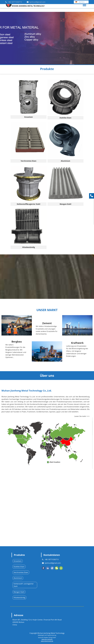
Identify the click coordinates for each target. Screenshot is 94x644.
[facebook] (43, 568)
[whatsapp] (61, 568)
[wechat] (57, 568)
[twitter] (52, 568)
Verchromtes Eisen (21, 572)
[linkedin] (48, 568)
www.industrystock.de (47, 641)
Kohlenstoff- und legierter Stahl (24, 585)
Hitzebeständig (19, 598)
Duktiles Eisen (19, 567)
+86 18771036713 (15, 2)
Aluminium (18, 578)
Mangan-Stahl (19, 592)
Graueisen (18, 561)
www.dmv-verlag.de (47, 639)
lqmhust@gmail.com (37, 2)
